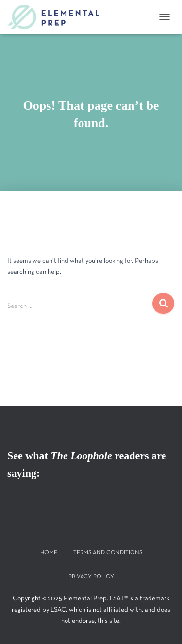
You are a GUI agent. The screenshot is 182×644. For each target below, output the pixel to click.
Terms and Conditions (108, 553)
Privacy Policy (91, 577)
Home (49, 553)
